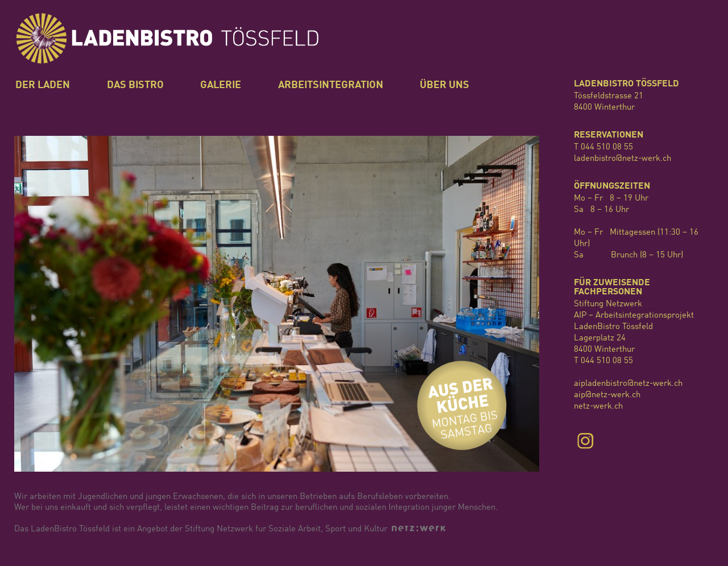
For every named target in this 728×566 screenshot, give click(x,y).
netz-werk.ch (598, 407)
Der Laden (43, 85)
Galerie (221, 85)
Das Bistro (135, 85)
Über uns (444, 85)
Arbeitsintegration (331, 85)
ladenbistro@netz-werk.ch (622, 159)
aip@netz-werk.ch (607, 395)
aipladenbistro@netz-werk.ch (628, 384)
